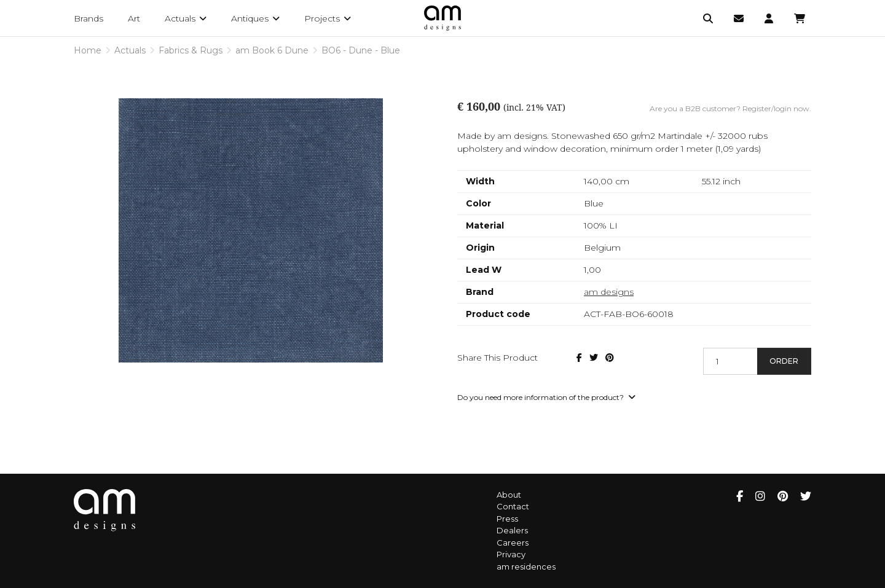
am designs (609, 292)
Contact (513, 506)
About (509, 495)
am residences (526, 566)
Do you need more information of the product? (546, 397)
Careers (513, 543)
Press (507, 519)
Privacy (511, 554)
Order (784, 361)
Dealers (512, 530)
